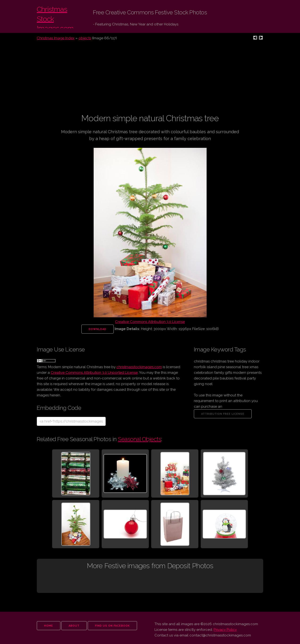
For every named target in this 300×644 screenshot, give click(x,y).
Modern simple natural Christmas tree (79, 367)
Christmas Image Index (56, 38)
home (49, 626)
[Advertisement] (150, 80)
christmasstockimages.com (139, 367)
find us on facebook (112, 626)
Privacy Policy (225, 630)
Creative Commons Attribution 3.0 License (150, 322)
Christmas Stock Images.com (60, 16)
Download (98, 329)
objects (85, 38)
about (74, 626)
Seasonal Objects (140, 439)
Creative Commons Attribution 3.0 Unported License (94, 373)
